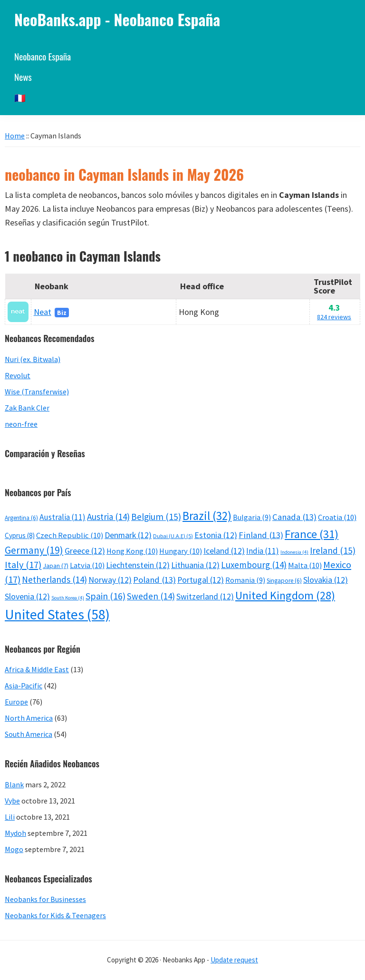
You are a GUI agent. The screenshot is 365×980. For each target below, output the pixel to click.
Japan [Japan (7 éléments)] (56, 566)
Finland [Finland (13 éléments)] (261, 535)
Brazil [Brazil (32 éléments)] (207, 516)
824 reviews (334, 317)
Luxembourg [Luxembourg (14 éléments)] (254, 565)
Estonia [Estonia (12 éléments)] (216, 535)
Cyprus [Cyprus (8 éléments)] (20, 535)
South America (29, 734)
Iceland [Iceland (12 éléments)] (224, 551)
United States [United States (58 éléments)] (57, 614)
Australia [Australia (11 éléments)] (62, 517)
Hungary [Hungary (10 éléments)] (181, 551)
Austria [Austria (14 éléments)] (108, 517)
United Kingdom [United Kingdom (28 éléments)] (285, 595)
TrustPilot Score (333, 286)
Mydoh (15, 833)
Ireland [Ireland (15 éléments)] (333, 550)
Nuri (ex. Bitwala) (33, 359)
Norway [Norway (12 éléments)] (110, 580)
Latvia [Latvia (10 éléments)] (87, 565)
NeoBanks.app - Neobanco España (117, 19)
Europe (16, 702)
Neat (43, 312)
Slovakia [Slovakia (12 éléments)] (326, 580)
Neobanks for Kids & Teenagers (55, 915)
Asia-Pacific (24, 686)
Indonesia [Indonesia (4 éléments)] (294, 552)
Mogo (14, 849)
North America (29, 718)
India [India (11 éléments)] (263, 551)
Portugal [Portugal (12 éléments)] (201, 580)
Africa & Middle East (37, 669)
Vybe (12, 801)
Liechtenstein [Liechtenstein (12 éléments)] (138, 565)
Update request (234, 960)
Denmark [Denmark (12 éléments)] (128, 535)
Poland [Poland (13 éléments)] (154, 580)
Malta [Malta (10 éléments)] (305, 565)
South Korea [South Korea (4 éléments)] (68, 598)
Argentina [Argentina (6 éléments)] (21, 518)
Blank (14, 784)
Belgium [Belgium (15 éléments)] (156, 517)
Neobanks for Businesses (45, 899)
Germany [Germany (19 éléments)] (34, 550)
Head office (202, 286)
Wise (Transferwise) (37, 392)
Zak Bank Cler (27, 408)
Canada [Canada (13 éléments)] (294, 517)
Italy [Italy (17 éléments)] (23, 565)
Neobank (52, 286)
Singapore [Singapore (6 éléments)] (284, 581)
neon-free (21, 424)
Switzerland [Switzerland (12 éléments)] (205, 596)
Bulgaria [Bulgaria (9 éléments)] (252, 517)
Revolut (18, 375)
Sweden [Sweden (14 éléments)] (151, 596)
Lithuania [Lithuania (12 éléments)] (195, 565)
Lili (10, 817)
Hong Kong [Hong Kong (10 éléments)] (132, 551)
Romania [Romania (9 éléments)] (245, 580)
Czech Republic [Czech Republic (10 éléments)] (70, 535)
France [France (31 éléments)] (312, 534)
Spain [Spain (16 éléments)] (106, 596)
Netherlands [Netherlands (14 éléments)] (54, 579)
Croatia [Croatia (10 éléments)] (337, 517)
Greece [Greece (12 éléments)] (85, 551)
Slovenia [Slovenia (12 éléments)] (27, 596)
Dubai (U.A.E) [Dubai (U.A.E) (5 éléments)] (173, 536)
